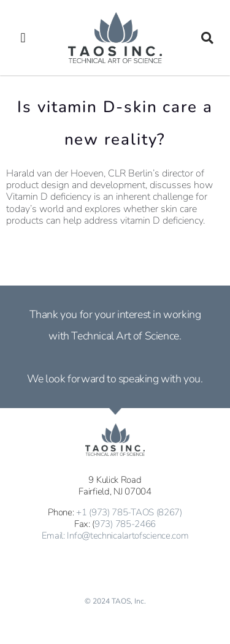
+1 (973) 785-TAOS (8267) (129, 512)
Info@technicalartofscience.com (128, 536)
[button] (23, 38)
